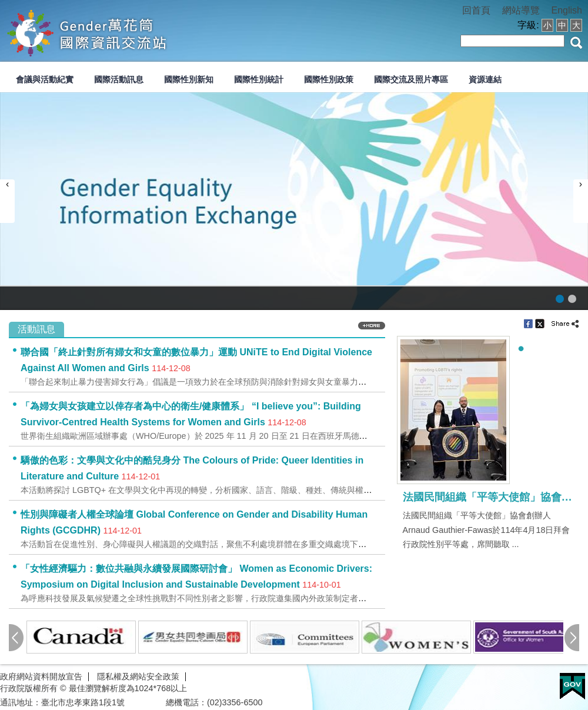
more (372, 326)
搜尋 (576, 43)
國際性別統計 (259, 79)
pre (16, 638)
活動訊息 (36, 329)
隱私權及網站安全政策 (138, 676)
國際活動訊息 (119, 79)
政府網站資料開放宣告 (41, 676)
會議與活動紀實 (45, 79)
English (567, 10)
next (572, 638)
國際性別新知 (189, 79)
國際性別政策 (329, 79)
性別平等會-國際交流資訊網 (123, 32)
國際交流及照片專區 (411, 79)
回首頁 (476, 10)
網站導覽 (521, 10)
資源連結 (485, 79)
